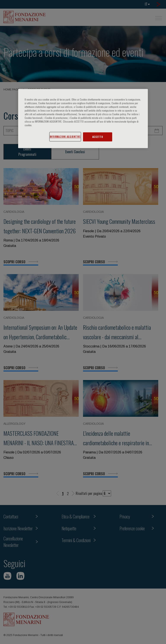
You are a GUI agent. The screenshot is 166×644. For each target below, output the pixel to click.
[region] (83, 118)
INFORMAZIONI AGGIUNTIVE (65, 137)
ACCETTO (98, 137)
